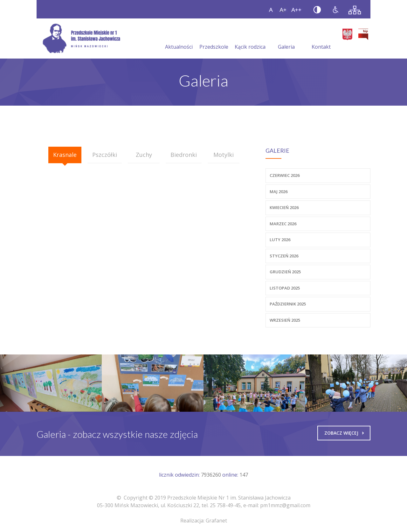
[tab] (65, 155)
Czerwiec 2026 (285, 175)
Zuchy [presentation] (144, 155)
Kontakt (321, 39)
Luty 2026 (280, 240)
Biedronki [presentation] (184, 155)
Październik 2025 (288, 304)
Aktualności (179, 39)
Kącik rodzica (250, 39)
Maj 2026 (279, 192)
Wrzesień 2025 (285, 320)
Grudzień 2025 (285, 272)
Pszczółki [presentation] (105, 155)
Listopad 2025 (285, 288)
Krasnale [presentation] (65, 155)
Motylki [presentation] (224, 155)
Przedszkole (214, 39)
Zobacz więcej (344, 433)
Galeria (286, 39)
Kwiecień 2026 (284, 207)
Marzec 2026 (283, 224)
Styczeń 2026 (284, 256)
